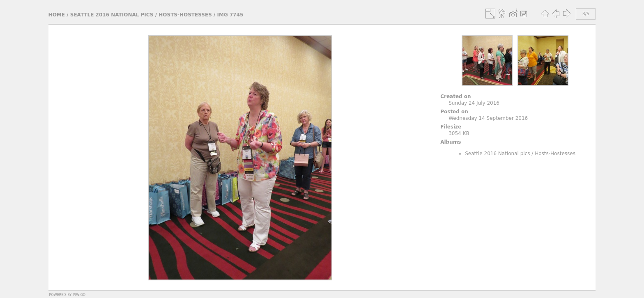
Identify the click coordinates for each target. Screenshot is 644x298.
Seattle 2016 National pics (112, 15)
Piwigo (79, 294)
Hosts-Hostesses (185, 15)
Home (57, 15)
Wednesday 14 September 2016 (488, 118)
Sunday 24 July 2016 (474, 103)
